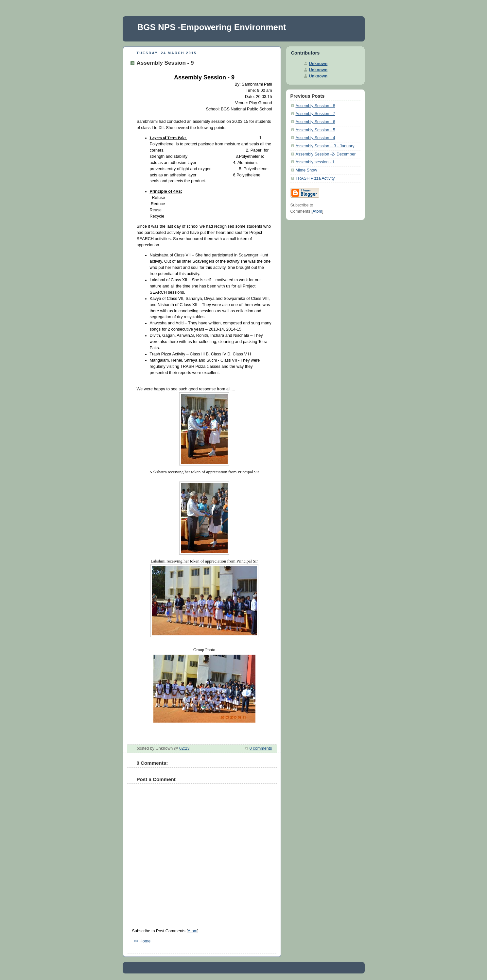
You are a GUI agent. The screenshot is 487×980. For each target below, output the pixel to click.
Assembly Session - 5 (315, 130)
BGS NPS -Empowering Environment (212, 27)
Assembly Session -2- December (326, 154)
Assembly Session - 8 (315, 106)
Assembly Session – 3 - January (325, 146)
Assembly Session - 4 (315, 138)
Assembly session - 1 (315, 162)
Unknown (318, 64)
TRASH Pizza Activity (315, 178)
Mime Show (306, 170)
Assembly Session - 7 (315, 114)
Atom (192, 931)
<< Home (142, 941)
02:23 (184, 748)
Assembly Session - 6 (315, 122)
